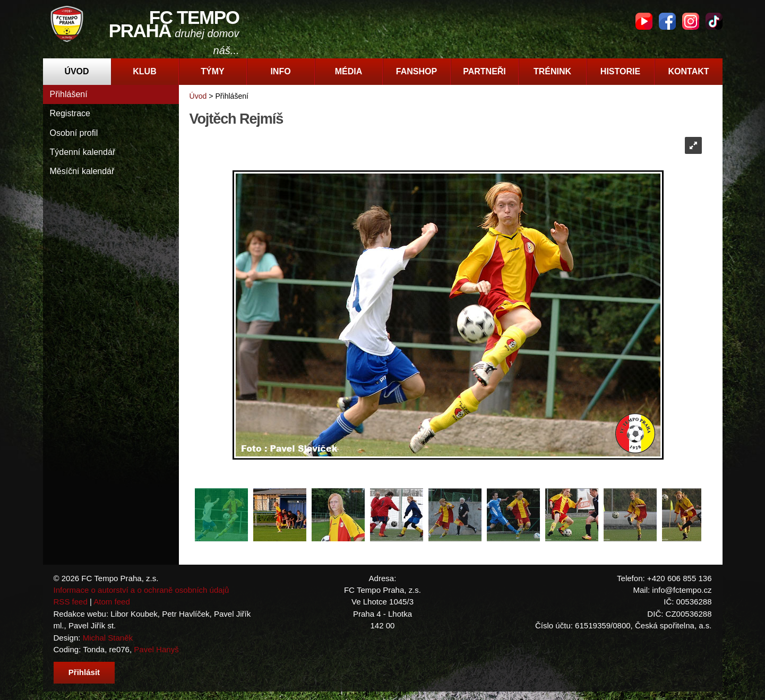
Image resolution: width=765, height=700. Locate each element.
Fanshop (416, 71)
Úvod (76, 71)
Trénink (552, 71)
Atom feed (112, 602)
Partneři (484, 71)
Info (280, 71)
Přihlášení (69, 94)
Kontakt (688, 71)
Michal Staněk (108, 638)
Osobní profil (74, 133)
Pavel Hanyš (156, 649)
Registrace (70, 113)
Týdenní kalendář (83, 152)
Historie (620, 71)
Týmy (212, 71)
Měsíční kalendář (82, 171)
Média (349, 71)
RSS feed (71, 602)
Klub (144, 71)
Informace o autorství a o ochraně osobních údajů (141, 590)
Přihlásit (84, 672)
